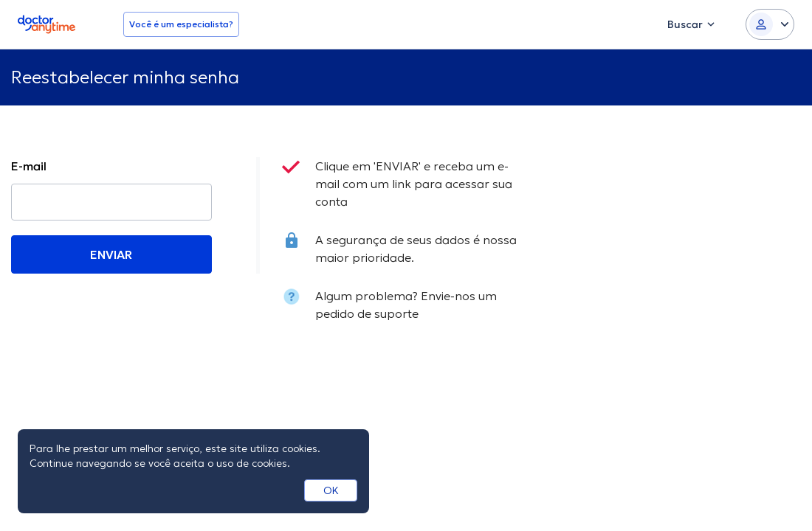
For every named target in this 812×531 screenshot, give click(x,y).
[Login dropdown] (770, 24)
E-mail (29, 166)
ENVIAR (111, 254)
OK (331, 490)
